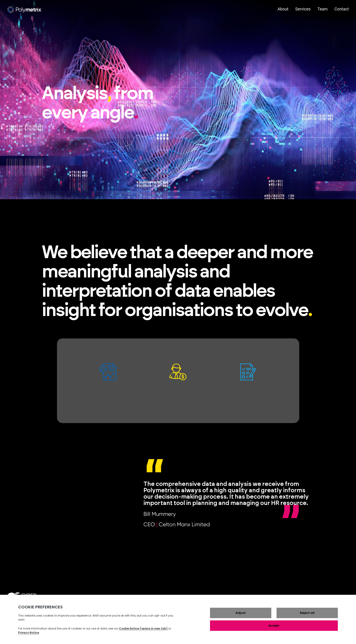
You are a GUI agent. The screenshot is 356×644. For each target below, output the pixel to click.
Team (323, 9)
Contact (342, 9)
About (283, 9)
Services (303, 9)
